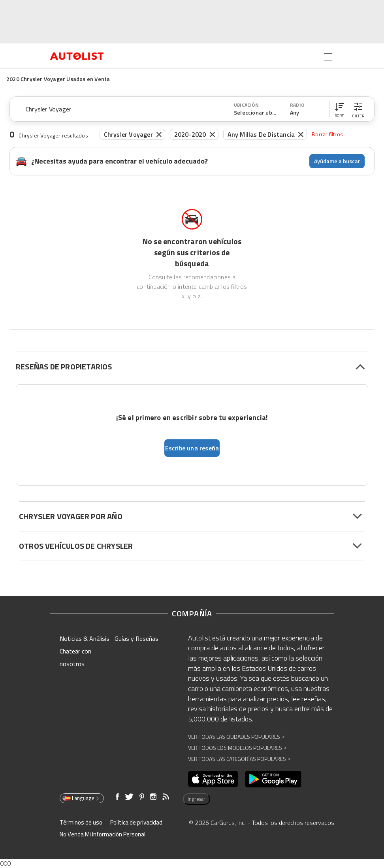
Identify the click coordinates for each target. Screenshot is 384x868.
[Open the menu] (328, 57)
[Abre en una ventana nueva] (213, 779)
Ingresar (197, 799)
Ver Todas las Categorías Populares (239, 759)
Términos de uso (81, 822)
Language (81, 798)
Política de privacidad (136, 822)
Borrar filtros (327, 134)
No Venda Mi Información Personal (103, 834)
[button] (339, 109)
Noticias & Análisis (85, 638)
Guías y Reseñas (136, 638)
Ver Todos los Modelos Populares (237, 748)
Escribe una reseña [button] (192, 448)
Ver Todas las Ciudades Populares (236, 737)
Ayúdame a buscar (337, 161)
